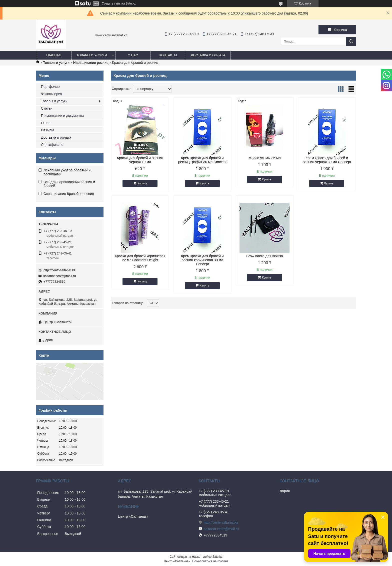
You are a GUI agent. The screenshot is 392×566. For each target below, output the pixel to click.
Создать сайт (111, 4)
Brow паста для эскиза (264, 256)
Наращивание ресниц (91, 63)
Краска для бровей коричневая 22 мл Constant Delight (140, 258)
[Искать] (351, 41)
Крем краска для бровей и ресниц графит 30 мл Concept (202, 160)
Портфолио (50, 87)
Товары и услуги (92, 55)
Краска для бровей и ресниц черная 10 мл (140, 160)
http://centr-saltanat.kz (59, 270)
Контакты (168, 55)
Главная (54, 55)
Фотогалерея (51, 94)
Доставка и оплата (208, 55)
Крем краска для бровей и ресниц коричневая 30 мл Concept (202, 260)
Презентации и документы (62, 116)
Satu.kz (217, 557)
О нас (133, 55)
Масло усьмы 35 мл (265, 158)
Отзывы (47, 130)
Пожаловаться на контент (210, 561)
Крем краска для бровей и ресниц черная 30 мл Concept (327, 160)
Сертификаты (52, 145)
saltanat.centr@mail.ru (59, 276)
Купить (142, 183)
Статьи (47, 108)
